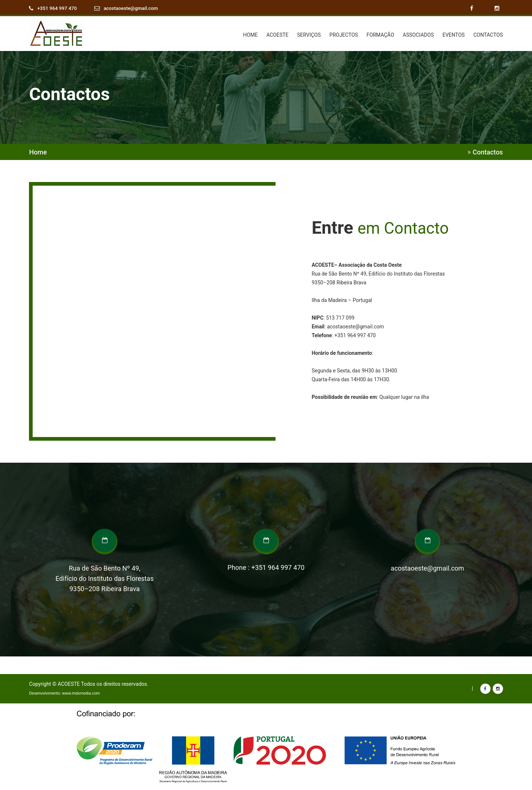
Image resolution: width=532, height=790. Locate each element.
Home (38, 152)
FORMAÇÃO (380, 35)
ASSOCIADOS (418, 35)
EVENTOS (454, 35)
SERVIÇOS (309, 35)
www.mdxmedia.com (81, 693)
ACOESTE (277, 35)
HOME (251, 35)
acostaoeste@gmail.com (134, 8)
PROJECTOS (344, 35)
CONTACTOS (488, 35)
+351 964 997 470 (58, 8)
